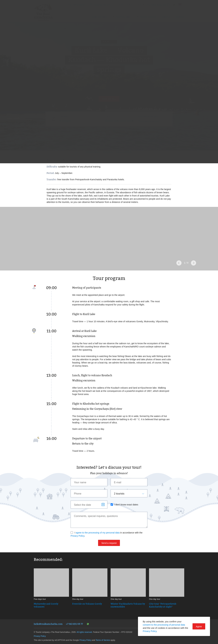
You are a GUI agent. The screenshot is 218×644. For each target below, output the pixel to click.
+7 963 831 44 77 (74, 624)
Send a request (109, 543)
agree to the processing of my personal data (98, 533)
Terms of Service (103, 640)
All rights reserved (84, 632)
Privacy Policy (77, 536)
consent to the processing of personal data (164, 625)
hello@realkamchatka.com (48, 624)
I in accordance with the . (107, 534)
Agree (199, 627)
